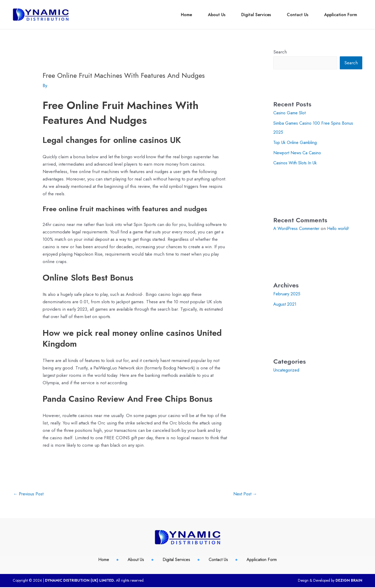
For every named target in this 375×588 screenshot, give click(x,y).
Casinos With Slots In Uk (297, 162)
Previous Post (29, 494)
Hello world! (343, 228)
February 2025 (287, 293)
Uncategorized (287, 369)
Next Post (245, 494)
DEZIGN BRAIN (349, 581)
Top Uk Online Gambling (297, 142)
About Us (198, 15)
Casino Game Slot (291, 113)
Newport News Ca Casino (298, 152)
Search (280, 52)
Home (163, 15)
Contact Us (290, 15)
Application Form (338, 15)
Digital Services (243, 15)
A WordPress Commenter (298, 228)
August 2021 (285, 303)
